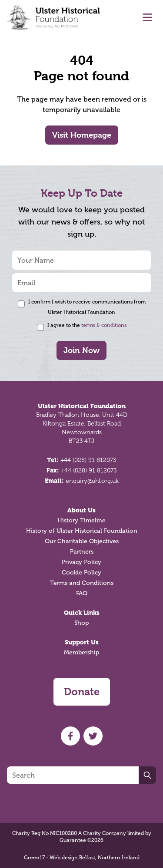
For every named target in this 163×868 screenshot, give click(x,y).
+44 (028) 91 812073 (88, 460)
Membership (81, 652)
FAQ (82, 593)
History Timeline (81, 520)
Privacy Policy (81, 562)
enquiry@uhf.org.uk (92, 481)
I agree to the (87, 325)
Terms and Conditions (82, 583)
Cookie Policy (81, 573)
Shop (81, 623)
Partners (82, 552)
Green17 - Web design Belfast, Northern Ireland (82, 858)
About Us (81, 510)
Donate (82, 692)
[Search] (73, 775)
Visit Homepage (82, 135)
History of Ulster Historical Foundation (82, 531)
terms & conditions (104, 325)
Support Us (82, 642)
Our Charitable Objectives (82, 541)
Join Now (81, 350)
